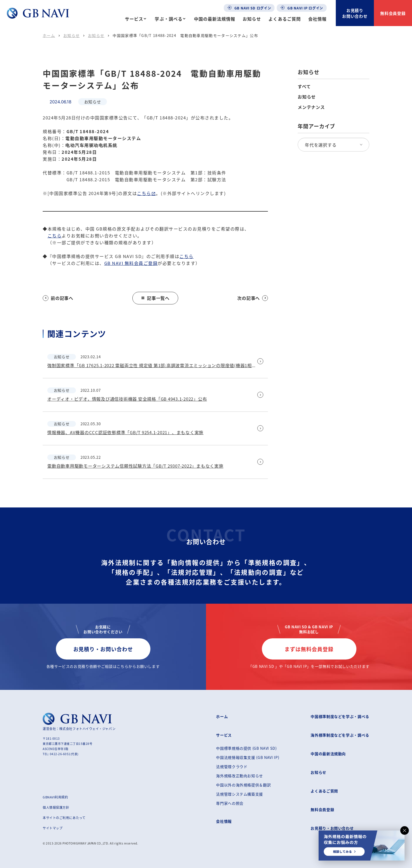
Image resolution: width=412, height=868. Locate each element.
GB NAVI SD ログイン (249, 8)
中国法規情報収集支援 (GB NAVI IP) (248, 757)
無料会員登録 (393, 13)
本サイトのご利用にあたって (64, 818)
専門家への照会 (230, 803)
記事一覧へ (155, 298)
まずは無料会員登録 (309, 649)
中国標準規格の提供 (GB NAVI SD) (246, 748)
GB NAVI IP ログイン (302, 8)
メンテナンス (311, 107)
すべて (304, 86)
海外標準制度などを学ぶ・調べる (340, 735)
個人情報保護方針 (56, 807)
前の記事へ (58, 298)
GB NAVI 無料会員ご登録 (131, 263)
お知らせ (252, 19)
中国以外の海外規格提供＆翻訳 (243, 785)
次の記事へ (253, 298)
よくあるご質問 (285, 19)
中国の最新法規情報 (215, 19)
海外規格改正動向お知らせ (240, 776)
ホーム (49, 35)
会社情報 (317, 19)
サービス (134, 19)
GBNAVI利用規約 (55, 797)
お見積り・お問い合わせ (103, 649)
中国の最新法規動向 (328, 754)
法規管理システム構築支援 (240, 794)
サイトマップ (53, 828)
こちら (144, 193)
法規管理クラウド (232, 766)
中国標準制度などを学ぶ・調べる (340, 716)
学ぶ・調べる (168, 19)
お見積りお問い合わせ (355, 13)
